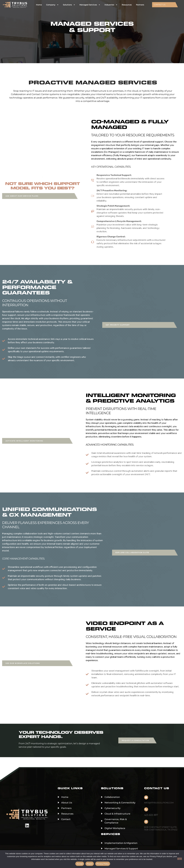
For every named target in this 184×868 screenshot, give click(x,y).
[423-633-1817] (146, 809)
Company (52, 5)
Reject (90, 864)
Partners (140, 5)
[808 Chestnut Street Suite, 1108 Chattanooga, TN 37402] (146, 822)
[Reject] (180, 859)
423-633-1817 (151, 815)
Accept (80, 864)
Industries (111, 5)
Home (39, 5)
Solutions (69, 5)
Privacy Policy (103, 864)
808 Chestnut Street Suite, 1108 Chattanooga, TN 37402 (161, 828)
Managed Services (90, 5)
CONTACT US (160, 5)
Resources (127, 5)
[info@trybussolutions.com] (146, 797)
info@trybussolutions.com (159, 803)
